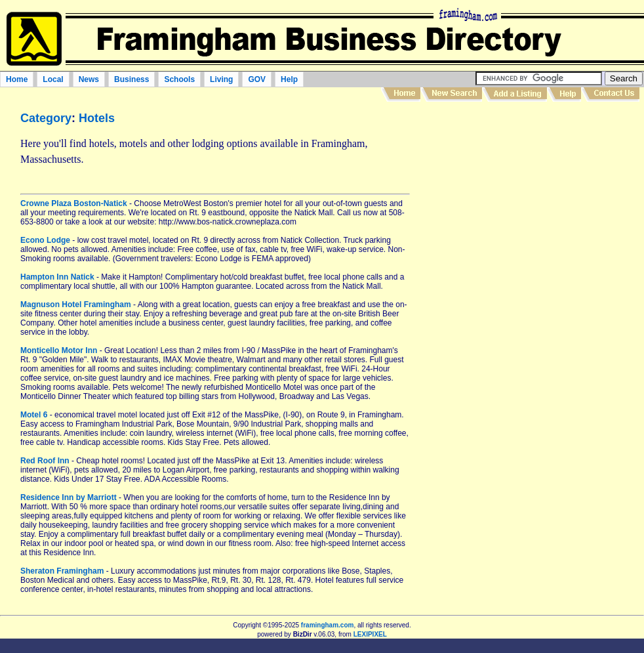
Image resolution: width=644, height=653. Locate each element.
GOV (257, 79)
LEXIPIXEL (370, 634)
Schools (179, 79)
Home (17, 79)
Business (131, 79)
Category (46, 118)
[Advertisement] (501, 244)
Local (53, 79)
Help (289, 79)
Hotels (97, 118)
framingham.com (328, 625)
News (89, 79)
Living (221, 79)
